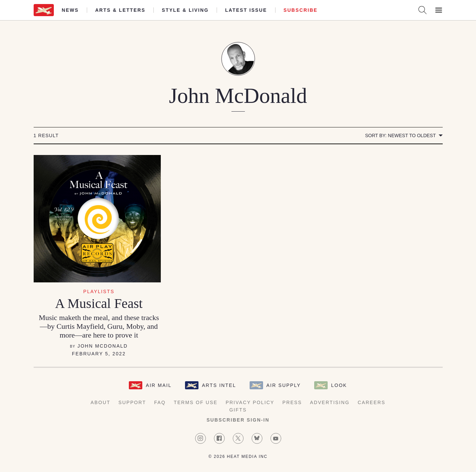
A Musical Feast (99, 303)
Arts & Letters (120, 10)
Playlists (99, 291)
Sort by (400, 135)
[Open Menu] (439, 10)
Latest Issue (246, 10)
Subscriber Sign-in (238, 420)
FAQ (160, 402)
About (100, 402)
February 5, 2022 (99, 354)
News (70, 10)
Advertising (330, 402)
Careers (371, 402)
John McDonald (102, 346)
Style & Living (185, 10)
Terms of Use (196, 402)
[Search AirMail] (423, 10)
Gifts (238, 410)
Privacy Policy (250, 402)
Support (132, 402)
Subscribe (301, 10)
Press (292, 402)
